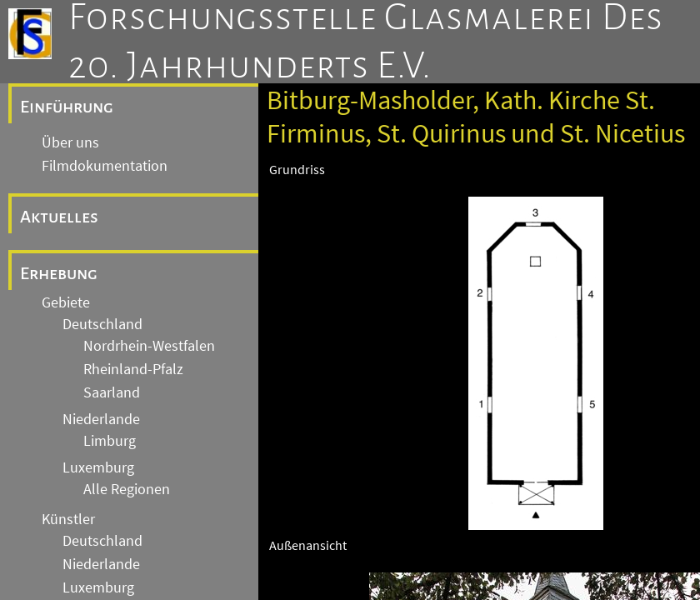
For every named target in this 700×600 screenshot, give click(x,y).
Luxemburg (98, 467)
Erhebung (59, 273)
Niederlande (101, 419)
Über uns (70, 142)
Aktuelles (59, 217)
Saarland (112, 392)
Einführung (67, 107)
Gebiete (66, 302)
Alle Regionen (127, 489)
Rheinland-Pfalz (133, 369)
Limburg (110, 441)
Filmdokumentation (105, 166)
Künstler (68, 519)
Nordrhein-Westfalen (149, 346)
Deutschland (102, 324)
